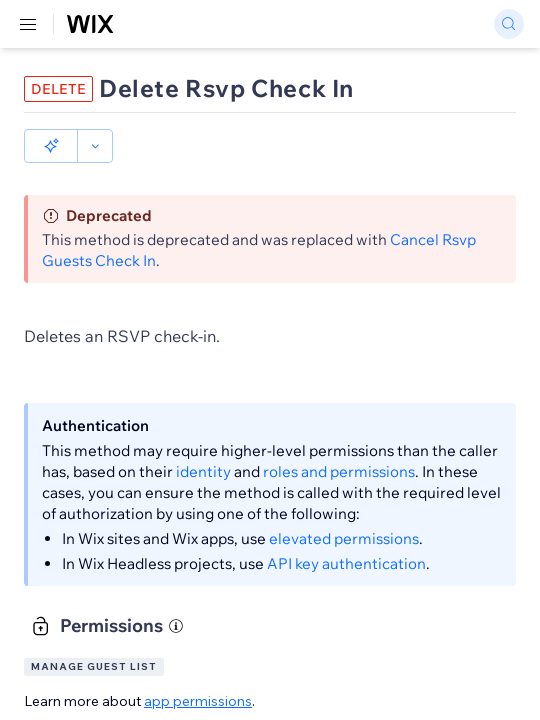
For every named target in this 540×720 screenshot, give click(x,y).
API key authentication (346, 563)
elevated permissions (344, 538)
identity (203, 471)
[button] (51, 146)
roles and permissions (339, 471)
